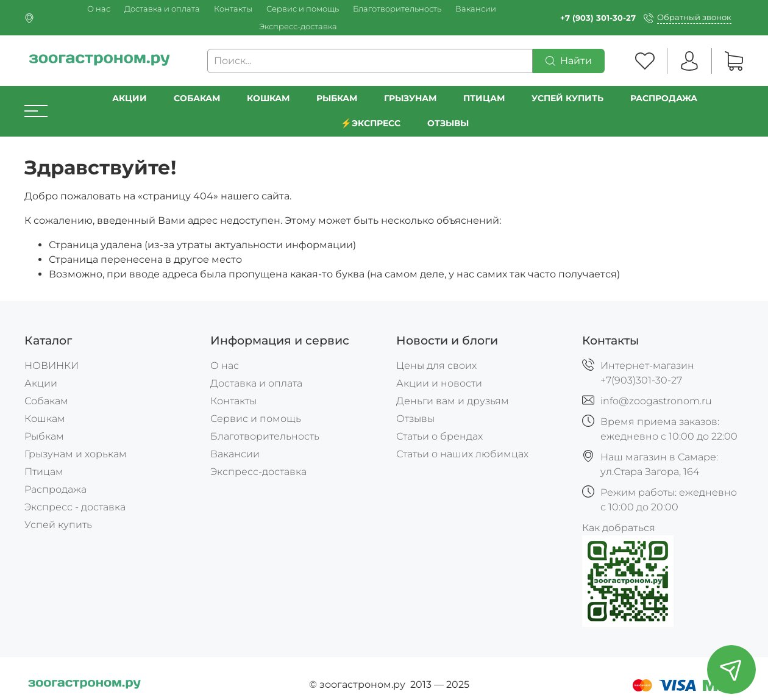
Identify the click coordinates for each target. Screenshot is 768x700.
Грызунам (410, 98)
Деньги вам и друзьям (453, 401)
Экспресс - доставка (75, 507)
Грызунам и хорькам (76, 454)
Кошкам (268, 98)
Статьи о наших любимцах (462, 454)
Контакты (233, 9)
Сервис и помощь (303, 9)
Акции (130, 98)
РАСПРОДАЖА (664, 98)
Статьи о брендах (439, 436)
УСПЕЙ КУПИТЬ (567, 98)
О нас (99, 9)
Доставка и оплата (162, 9)
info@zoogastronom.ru (656, 401)
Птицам (484, 98)
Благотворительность (397, 9)
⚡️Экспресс (371, 123)
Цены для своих (436, 366)
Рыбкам (337, 98)
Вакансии (476, 9)
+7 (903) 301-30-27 (598, 18)
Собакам (197, 98)
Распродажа (55, 489)
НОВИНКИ (52, 366)
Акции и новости (439, 383)
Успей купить (58, 525)
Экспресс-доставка (298, 27)
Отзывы (448, 123)
